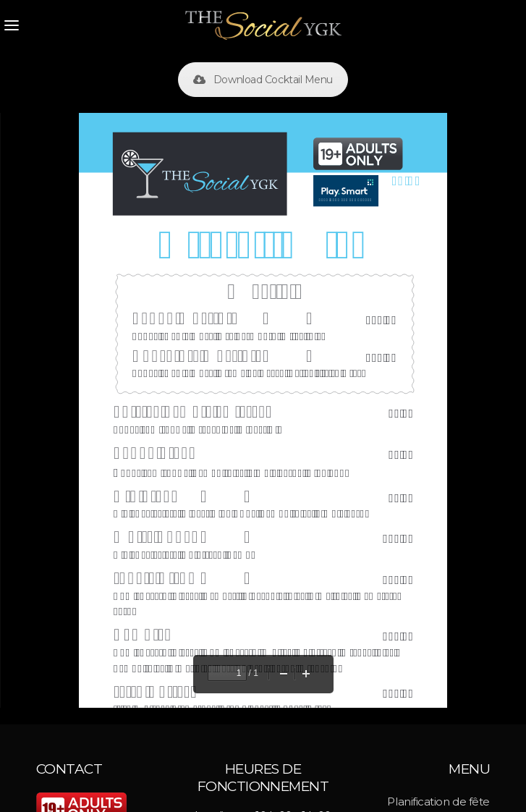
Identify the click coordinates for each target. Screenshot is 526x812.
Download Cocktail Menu (263, 80)
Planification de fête (438, 802)
